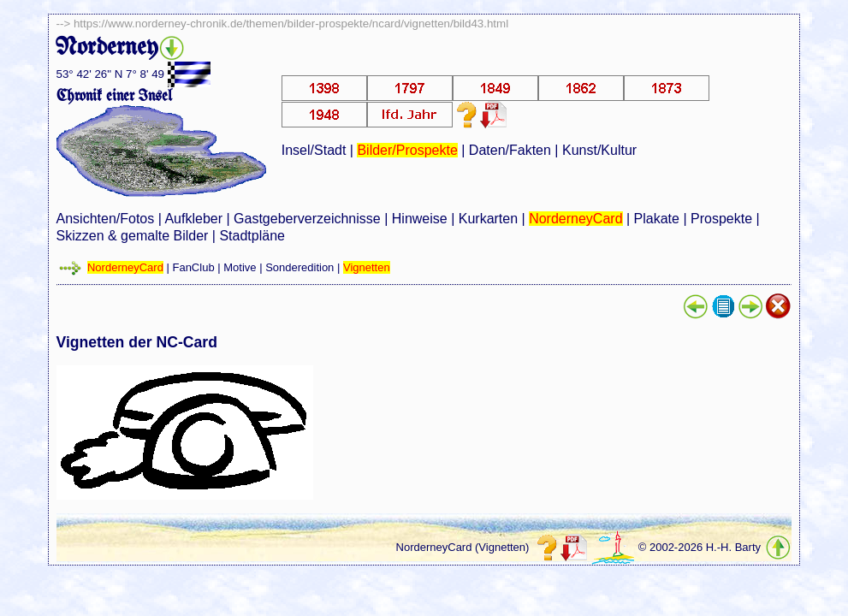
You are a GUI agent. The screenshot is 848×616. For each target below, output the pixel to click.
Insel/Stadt (314, 150)
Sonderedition (299, 267)
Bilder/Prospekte (407, 150)
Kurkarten (488, 219)
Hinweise (420, 219)
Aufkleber (193, 219)
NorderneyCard (575, 219)
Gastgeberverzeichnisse (307, 219)
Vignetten (367, 267)
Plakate (657, 219)
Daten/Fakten (510, 150)
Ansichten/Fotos (106, 219)
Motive (240, 267)
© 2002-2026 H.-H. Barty (700, 547)
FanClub (193, 267)
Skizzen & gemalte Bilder (133, 236)
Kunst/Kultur (599, 150)
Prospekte (721, 219)
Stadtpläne (252, 236)
